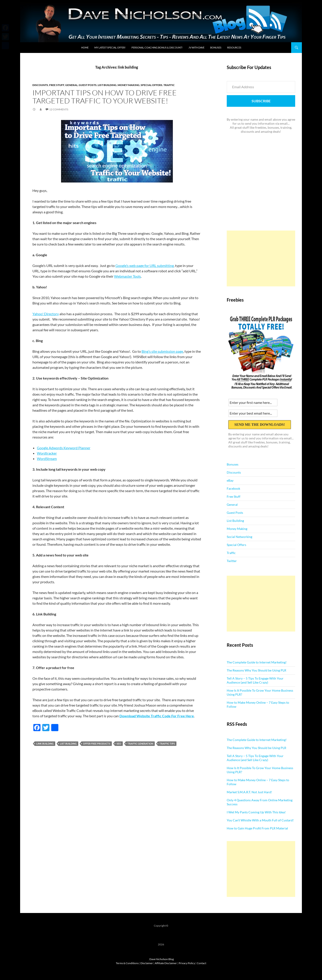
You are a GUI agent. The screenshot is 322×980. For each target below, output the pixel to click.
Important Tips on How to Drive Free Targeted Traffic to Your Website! (105, 97)
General (71, 85)
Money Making (129, 85)
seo (119, 744)
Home (85, 47)
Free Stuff (57, 85)
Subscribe (261, 101)
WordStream (47, 459)
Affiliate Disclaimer (166, 963)
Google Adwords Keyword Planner (64, 448)
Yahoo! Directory (46, 314)
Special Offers (151, 85)
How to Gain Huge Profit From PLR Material (257, 828)
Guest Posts (88, 85)
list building (68, 744)
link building (45, 744)
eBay (230, 480)
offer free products (97, 744)
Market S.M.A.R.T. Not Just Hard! (249, 792)
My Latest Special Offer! (110, 47)
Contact (201, 963)
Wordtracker (47, 453)
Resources (234, 47)
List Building (107, 85)
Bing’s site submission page (162, 351)
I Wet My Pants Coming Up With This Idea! (256, 812)
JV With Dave (196, 47)
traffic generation (140, 744)
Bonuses (216, 47)
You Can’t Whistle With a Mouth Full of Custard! (260, 820)
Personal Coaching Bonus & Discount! (157, 47)
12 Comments (59, 109)
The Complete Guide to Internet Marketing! (257, 662)
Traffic (169, 85)
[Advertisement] (261, 258)
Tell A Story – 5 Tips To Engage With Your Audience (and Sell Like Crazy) (255, 680)
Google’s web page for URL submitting (145, 265)
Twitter (232, 561)
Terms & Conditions (127, 963)
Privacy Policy (187, 963)
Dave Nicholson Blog (162, 959)
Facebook (233, 488)
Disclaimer (147, 963)
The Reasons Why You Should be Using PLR (256, 670)
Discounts (40, 85)
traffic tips (167, 744)
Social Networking (239, 537)
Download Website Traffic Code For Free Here (157, 716)
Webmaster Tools (127, 276)
